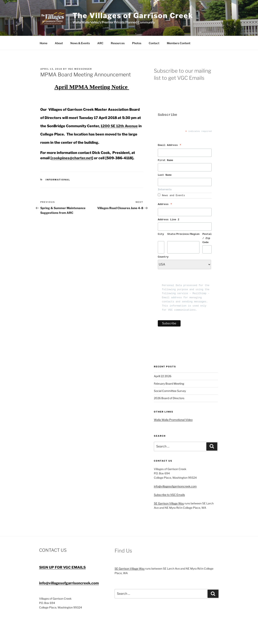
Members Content (179, 43)
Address (165, 205)
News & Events (80, 43)
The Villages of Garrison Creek (133, 16)
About (59, 43)
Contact (154, 43)
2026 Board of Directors (169, 398)
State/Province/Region (183, 234)
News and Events (173, 196)
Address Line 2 (168, 220)
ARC (100, 43)
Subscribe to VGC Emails (169, 495)
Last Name (165, 175)
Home (44, 43)
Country (163, 257)
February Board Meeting (169, 384)
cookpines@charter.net (72, 158)
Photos (137, 43)
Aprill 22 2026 (163, 376)
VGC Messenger (80, 69)
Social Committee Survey (170, 391)
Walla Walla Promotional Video (173, 420)
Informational (58, 180)
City (161, 234)
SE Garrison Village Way (169, 503)
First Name (166, 160)
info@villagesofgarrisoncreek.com (175, 486)
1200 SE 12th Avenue (119, 126)
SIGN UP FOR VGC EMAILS (62, 567)
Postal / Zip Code (207, 238)
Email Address (170, 146)
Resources (118, 43)
